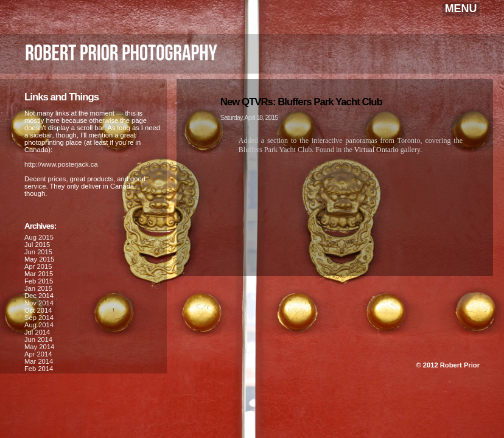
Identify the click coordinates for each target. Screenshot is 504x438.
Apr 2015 (38, 266)
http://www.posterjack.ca (61, 164)
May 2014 (39, 347)
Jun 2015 (38, 252)
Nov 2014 (39, 303)
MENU (461, 9)
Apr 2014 (38, 354)
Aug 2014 (39, 325)
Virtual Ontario (376, 150)
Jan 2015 (38, 288)
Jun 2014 (38, 339)
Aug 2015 (39, 237)
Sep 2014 (39, 318)
